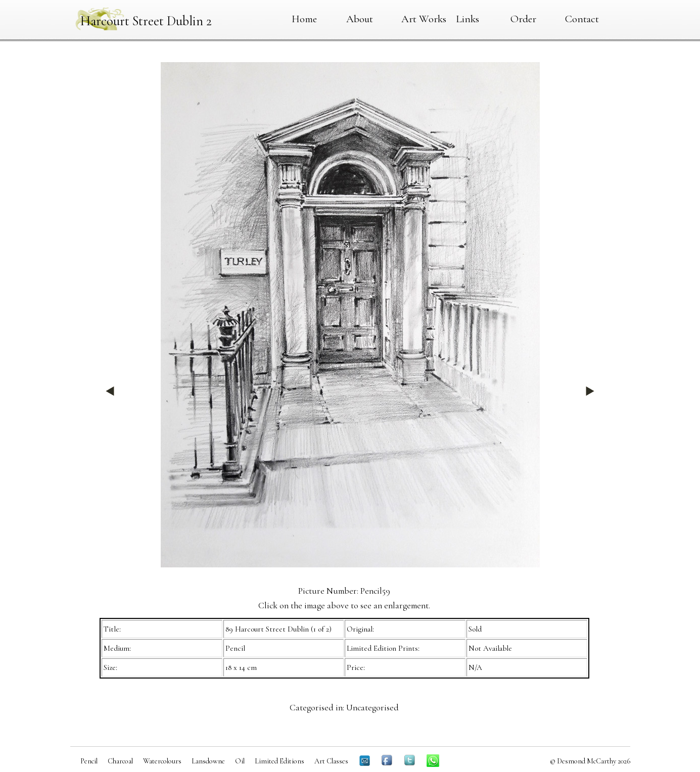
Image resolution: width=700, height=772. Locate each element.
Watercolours (162, 761)
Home (304, 19)
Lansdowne (208, 761)
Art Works (424, 19)
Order (523, 19)
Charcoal (120, 761)
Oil (240, 761)
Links (468, 19)
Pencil (89, 761)
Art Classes (331, 761)
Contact (582, 19)
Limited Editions (279, 761)
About (360, 19)
